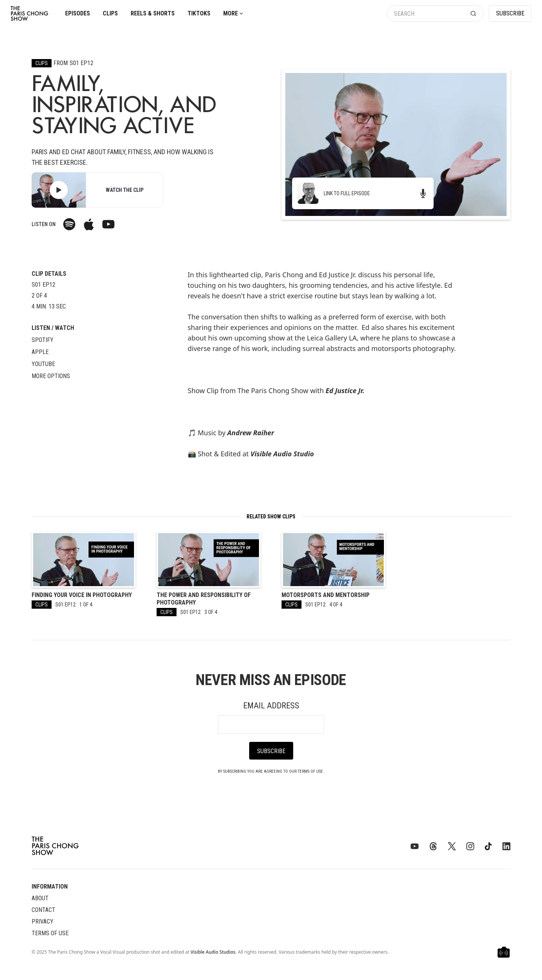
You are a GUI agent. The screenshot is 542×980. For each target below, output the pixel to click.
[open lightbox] (59, 190)
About (40, 898)
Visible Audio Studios (213, 952)
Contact (43, 910)
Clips (110, 13)
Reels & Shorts (153, 13)
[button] (234, 14)
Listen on (44, 224)
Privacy (43, 922)
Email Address (271, 706)
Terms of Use (50, 933)
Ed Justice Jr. (345, 390)
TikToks (199, 13)
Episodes (78, 13)
